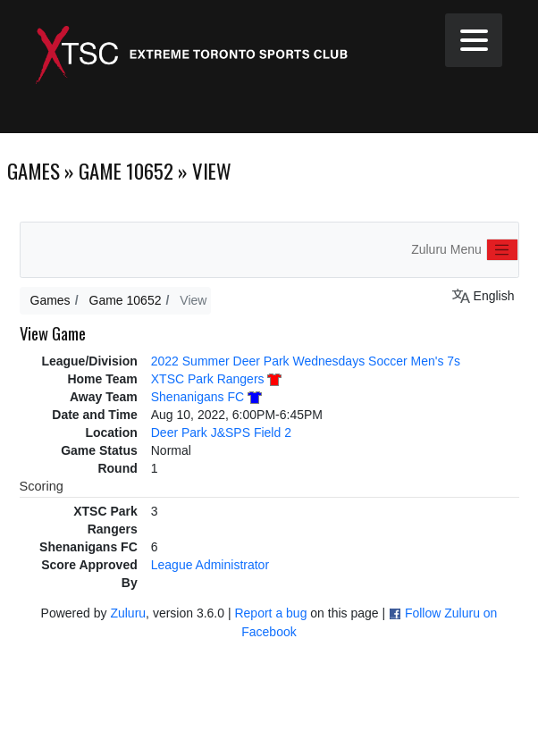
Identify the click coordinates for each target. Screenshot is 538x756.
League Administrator (210, 565)
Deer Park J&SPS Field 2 (221, 433)
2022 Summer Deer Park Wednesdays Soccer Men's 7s (306, 361)
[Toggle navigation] (502, 250)
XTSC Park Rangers (208, 379)
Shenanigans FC (198, 397)
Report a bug (270, 613)
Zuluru (128, 613)
